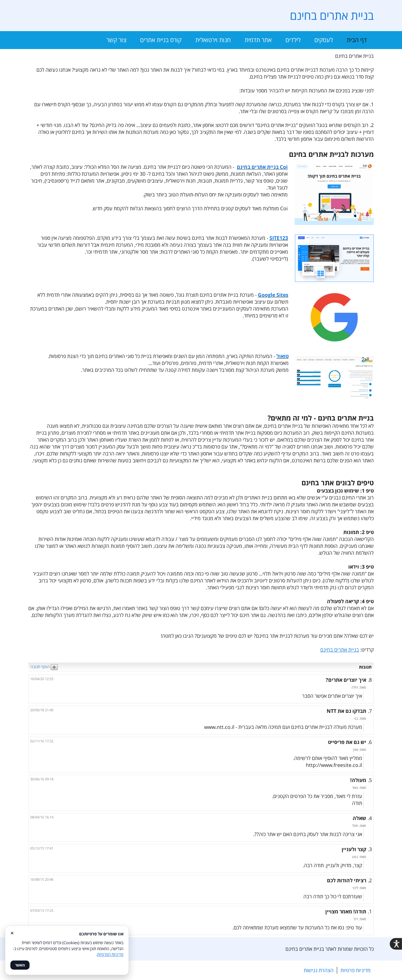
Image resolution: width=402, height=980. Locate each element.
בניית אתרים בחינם (332, 16)
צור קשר (116, 40)
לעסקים (324, 40)
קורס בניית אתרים (161, 40)
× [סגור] (12, 933)
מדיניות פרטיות (356, 970)
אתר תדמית (258, 40)
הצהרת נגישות (319, 970)
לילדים (293, 40)
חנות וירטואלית (213, 40)
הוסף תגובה (44, 667)
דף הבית (357, 40)
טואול (282, 356)
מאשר (20, 965)
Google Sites (273, 295)
